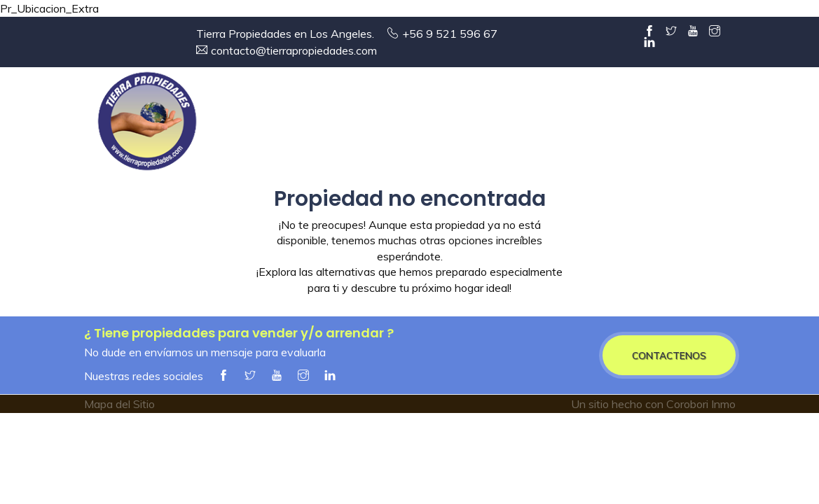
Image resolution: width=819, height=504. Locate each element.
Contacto (763, 125)
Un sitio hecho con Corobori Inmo (653, 404)
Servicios (600, 125)
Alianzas (681, 125)
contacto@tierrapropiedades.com (294, 50)
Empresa (336, 125)
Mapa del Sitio (119, 404)
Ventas (415, 125)
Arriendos (505, 125)
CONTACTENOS (669, 355)
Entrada (257, 125)
